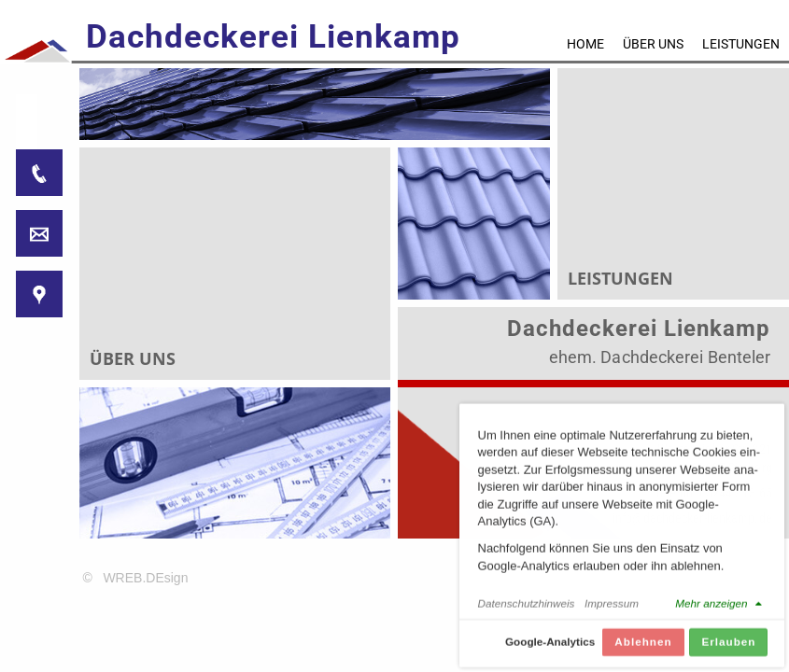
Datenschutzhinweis (527, 608)
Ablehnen (643, 646)
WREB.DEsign (145, 578)
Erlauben (728, 646)
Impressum (612, 608)
